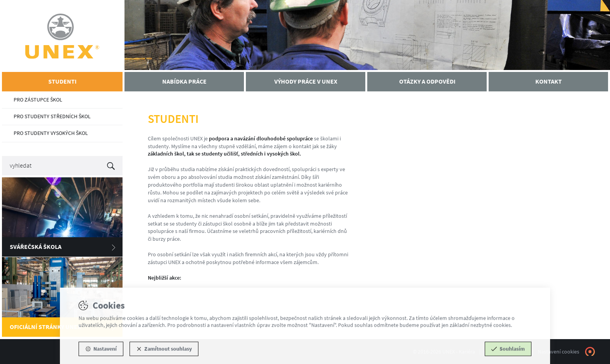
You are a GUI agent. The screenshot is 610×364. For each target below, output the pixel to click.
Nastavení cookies (558, 352)
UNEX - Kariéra (62, 36)
